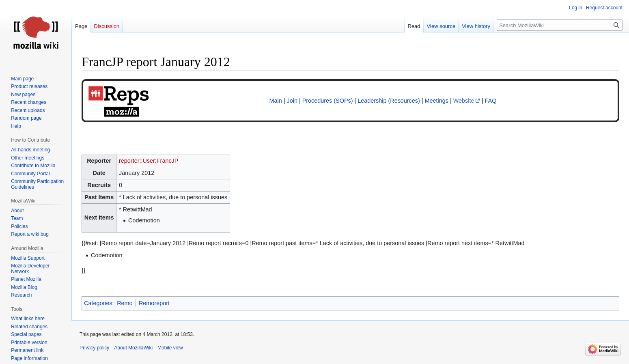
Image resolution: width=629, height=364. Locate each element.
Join (292, 101)
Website (464, 101)
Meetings (437, 101)
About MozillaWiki (133, 348)
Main (276, 101)
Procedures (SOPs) (328, 101)
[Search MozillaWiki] (560, 25)
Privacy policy (94, 348)
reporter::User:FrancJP (149, 161)
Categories (98, 303)
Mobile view (170, 348)
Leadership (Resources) (389, 101)
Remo (125, 303)
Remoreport (154, 303)
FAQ (491, 101)
